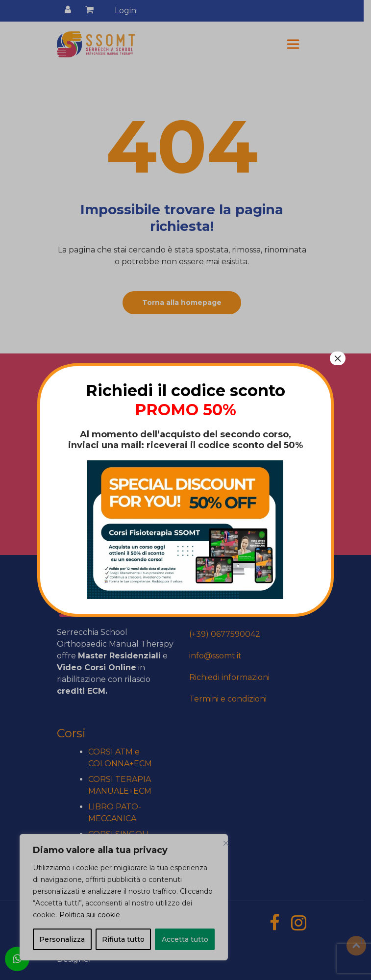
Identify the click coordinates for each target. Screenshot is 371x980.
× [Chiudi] (338, 358)
